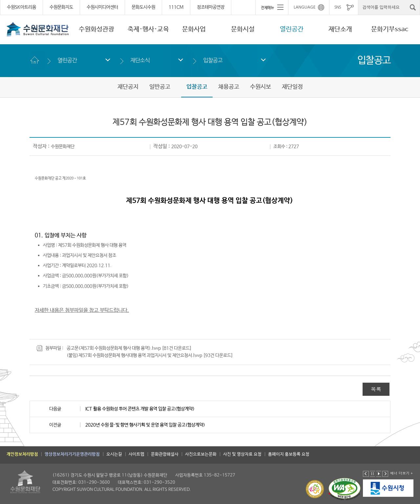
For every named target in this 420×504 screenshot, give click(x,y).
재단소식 (140, 60)
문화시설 (243, 29)
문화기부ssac (390, 29)
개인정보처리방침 (22, 454)
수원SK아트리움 (21, 7)
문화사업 (194, 29)
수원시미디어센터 (102, 7)
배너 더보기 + (401, 473)
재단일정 (292, 87)
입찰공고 (213, 60)
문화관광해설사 (165, 454)
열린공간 (292, 29)
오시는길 (114, 454)
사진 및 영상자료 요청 (242, 454)
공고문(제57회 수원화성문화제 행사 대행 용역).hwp (114, 348)
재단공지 (128, 87)
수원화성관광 (96, 29)
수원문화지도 (61, 7)
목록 (376, 389)
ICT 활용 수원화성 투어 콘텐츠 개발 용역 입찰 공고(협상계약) (140, 409)
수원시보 (261, 87)
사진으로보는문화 (201, 454)
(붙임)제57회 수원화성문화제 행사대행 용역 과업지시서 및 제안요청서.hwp (134, 355)
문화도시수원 (143, 7)
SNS (338, 7)
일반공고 (160, 87)
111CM (176, 7)
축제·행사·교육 (148, 29)
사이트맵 (136, 454)
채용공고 (229, 87)
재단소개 (340, 29)
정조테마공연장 (211, 7)
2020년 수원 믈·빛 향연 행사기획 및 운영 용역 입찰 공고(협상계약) (145, 425)
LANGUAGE (305, 7)
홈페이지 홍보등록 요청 (289, 454)
